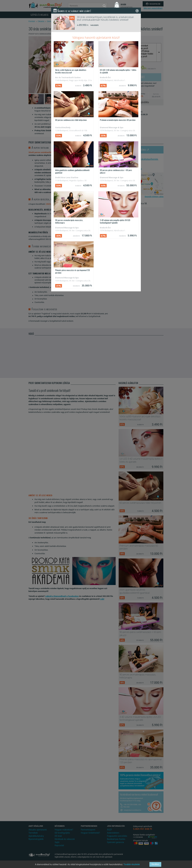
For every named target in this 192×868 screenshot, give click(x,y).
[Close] (137, 11)
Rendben (155, 864)
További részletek (132, 864)
